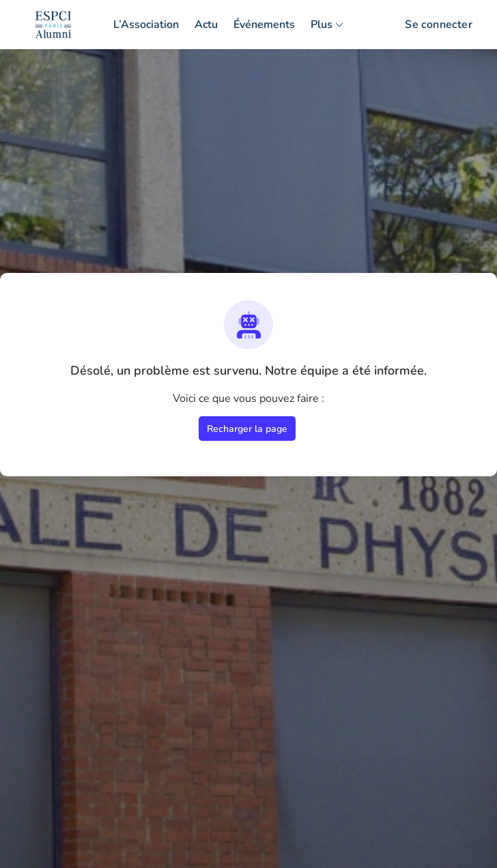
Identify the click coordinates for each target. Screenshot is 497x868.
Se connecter (439, 25)
